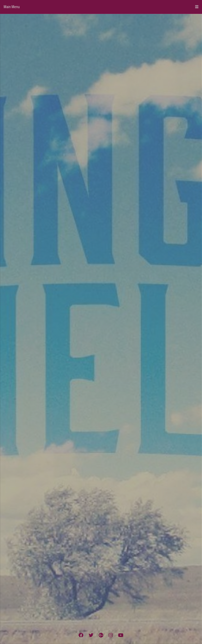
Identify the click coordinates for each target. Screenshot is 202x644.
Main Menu (101, 7)
